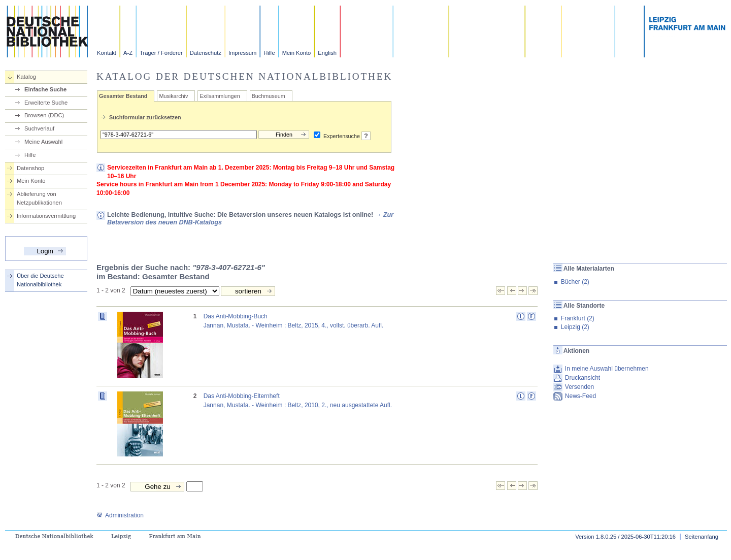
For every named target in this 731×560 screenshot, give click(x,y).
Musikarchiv (173, 96)
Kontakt (107, 53)
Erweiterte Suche (46, 103)
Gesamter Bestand (123, 96)
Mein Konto (297, 53)
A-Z (128, 53)
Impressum (242, 53)
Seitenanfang (702, 537)
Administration (120, 515)
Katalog (26, 77)
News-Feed (580, 396)
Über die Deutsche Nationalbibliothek (40, 280)
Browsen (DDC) (44, 115)
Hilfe (269, 53)
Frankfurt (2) (578, 318)
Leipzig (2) (575, 327)
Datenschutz (206, 53)
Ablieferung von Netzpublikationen (39, 198)
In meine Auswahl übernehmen (607, 369)
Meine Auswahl (43, 142)
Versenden (579, 387)
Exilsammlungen (220, 96)
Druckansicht (583, 378)
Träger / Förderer (161, 53)
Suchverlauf (39, 128)
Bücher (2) (575, 282)
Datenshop (30, 168)
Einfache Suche (45, 89)
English (327, 53)
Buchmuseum (269, 96)
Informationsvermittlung (46, 216)
